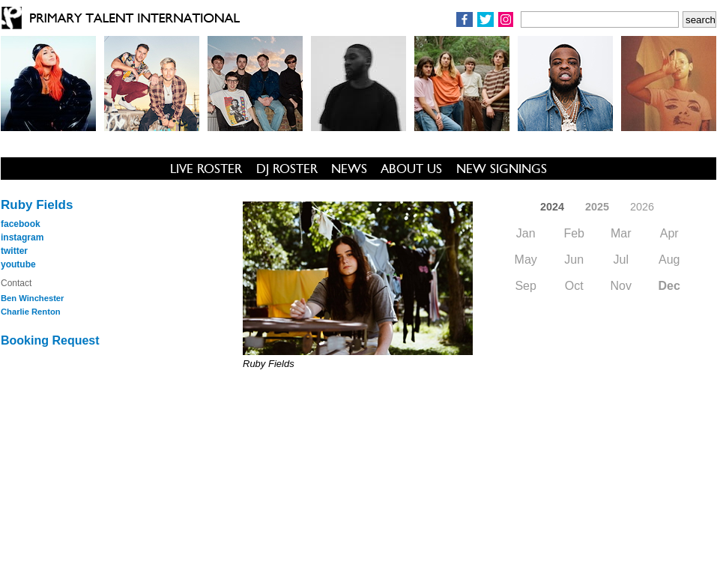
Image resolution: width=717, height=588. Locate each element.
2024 (552, 207)
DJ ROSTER (287, 169)
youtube (18, 264)
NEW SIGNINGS (502, 169)
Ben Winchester (32, 298)
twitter (14, 251)
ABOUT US (411, 169)
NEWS (349, 169)
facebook (21, 224)
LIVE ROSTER (206, 169)
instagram (22, 237)
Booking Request (50, 340)
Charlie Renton (31, 312)
